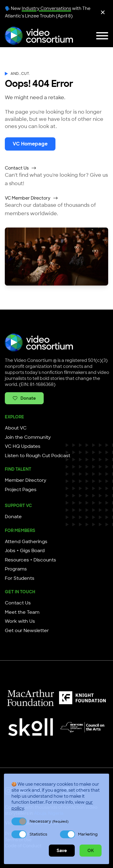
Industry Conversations (46, 8)
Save (62, 851)
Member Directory (26, 480)
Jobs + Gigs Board (25, 551)
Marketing (88, 834)
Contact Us (21, 168)
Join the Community (28, 437)
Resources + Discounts (30, 560)
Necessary (49, 821)
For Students (20, 578)
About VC (16, 428)
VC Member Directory (31, 198)
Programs (16, 569)
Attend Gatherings (26, 542)
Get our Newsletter (27, 631)
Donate (24, 398)
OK (91, 851)
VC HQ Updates (23, 446)
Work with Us (20, 621)
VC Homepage (30, 144)
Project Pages (21, 490)
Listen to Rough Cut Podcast (38, 456)
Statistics (38, 834)
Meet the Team (22, 612)
